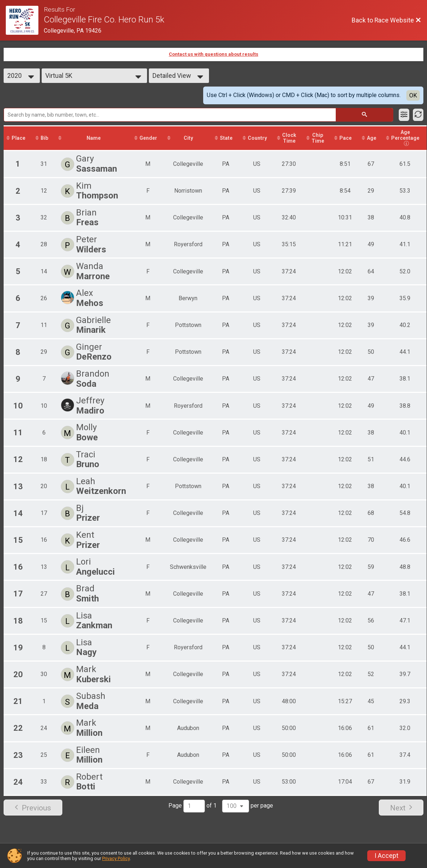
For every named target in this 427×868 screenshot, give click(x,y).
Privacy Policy (116, 858)
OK (413, 95)
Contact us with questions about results (213, 54)
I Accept (386, 856)
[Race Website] (25, 20)
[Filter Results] (404, 115)
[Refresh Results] (418, 115)
